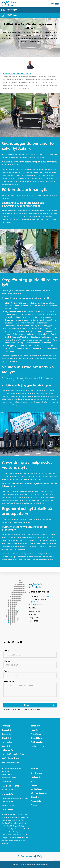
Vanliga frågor (36, 789)
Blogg (33, 781)
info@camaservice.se (35, 605)
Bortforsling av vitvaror (10, 758)
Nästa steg (28, 705)
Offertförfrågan (37, 773)
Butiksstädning (37, 742)
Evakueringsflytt (8, 750)
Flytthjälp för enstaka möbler (13, 754)
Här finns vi (35, 777)
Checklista (35, 797)
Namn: (6, 651)
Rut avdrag (35, 785)
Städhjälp (35, 726)
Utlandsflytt (6, 738)
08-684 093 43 (34, 602)
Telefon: (7, 661)
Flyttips (34, 805)
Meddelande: (9, 681)
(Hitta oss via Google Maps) (45, 596)
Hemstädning (36, 730)
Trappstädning (37, 738)
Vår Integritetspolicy (39, 793)
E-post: (6, 671)
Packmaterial (36, 801)
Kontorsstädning (37, 746)
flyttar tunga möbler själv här (30, 479)
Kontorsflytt (6, 730)
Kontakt (35, 769)
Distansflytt (6, 734)
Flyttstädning (7, 742)
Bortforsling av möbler (10, 762)
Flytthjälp (6, 726)
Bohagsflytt (6, 746)
